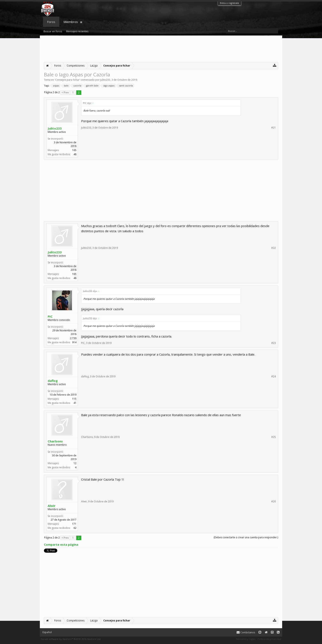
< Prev (65, 92)
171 (74, 524)
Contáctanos (246, 632)
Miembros (71, 22)
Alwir (52, 506)
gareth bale (92, 86)
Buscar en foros (53, 31)
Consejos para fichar (67, 80)
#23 (274, 343)
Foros (51, 22)
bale (66, 86)
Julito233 (105, 80)
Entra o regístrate (229, 3)
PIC (50, 316)
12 (75, 463)
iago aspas (108, 86)
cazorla (77, 86)
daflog (53, 381)
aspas (56, 86)
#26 (274, 502)
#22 (274, 248)
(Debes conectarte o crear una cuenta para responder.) (246, 537)
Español (47, 632)
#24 (274, 377)
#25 (274, 437)
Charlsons (55, 441)
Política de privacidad (269, 639)
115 (74, 399)
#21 (274, 128)
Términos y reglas (246, 639)
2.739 (73, 338)
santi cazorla (125, 86)
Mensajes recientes (77, 31)
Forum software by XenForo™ (71, 639)
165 (74, 150)
